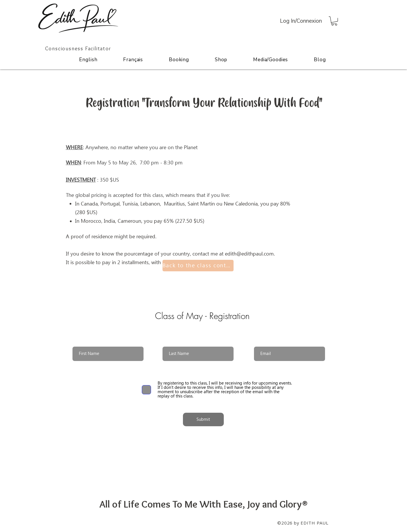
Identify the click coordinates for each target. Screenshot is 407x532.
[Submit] (203, 419)
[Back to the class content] (198, 266)
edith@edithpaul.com (249, 254)
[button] (334, 21)
